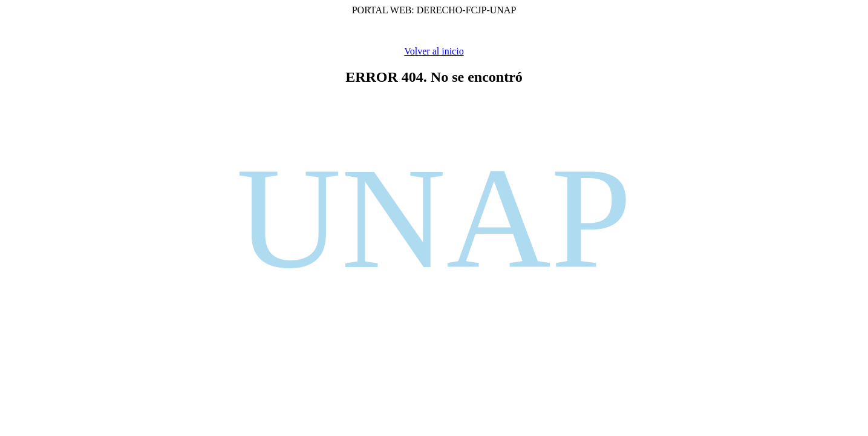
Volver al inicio (434, 51)
